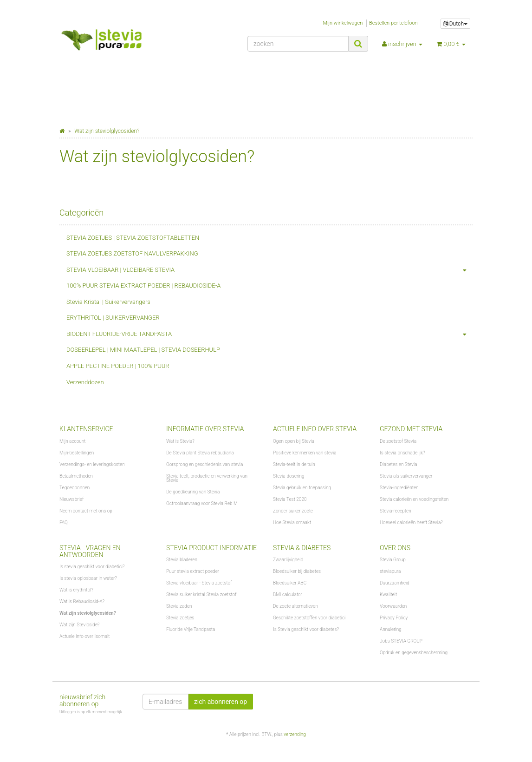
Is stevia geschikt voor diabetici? (92, 567)
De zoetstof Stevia (398, 441)
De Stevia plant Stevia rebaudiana (200, 453)
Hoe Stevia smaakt (292, 522)
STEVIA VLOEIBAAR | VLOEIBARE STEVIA (269, 270)
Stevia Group (393, 560)
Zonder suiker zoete (293, 511)
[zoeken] (298, 44)
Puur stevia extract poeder (193, 571)
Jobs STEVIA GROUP (401, 641)
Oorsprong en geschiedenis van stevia (204, 464)
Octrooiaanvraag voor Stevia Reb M (202, 503)
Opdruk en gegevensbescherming (414, 653)
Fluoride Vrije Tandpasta (191, 629)
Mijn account (73, 441)
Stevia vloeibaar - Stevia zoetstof (199, 583)
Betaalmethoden (76, 476)
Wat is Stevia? (180, 441)
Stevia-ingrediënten (399, 488)
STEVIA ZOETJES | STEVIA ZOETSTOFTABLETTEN (133, 238)
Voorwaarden (393, 606)
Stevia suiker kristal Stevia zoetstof (201, 594)
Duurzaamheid (395, 583)
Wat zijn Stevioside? (80, 625)
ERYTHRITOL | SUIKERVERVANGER (113, 318)
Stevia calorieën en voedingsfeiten (414, 499)
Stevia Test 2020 (290, 499)
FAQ (64, 522)
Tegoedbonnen (75, 488)
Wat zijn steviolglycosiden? (88, 613)
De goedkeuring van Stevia (193, 492)
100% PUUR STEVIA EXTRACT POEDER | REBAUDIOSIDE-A (143, 286)
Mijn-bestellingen (77, 453)
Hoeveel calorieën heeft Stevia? (411, 522)
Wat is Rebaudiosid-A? (82, 601)
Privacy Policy (394, 618)
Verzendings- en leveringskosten (92, 464)
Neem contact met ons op (86, 511)
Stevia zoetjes (180, 618)
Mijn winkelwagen (343, 23)
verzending (295, 734)
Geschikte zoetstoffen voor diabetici (309, 618)
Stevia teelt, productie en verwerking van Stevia (207, 478)
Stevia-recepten (396, 511)
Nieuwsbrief (71, 499)
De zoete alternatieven (295, 606)
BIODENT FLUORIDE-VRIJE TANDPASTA (269, 334)
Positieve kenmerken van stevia (305, 453)
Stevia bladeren (182, 560)
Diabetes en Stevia (399, 464)
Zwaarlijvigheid (288, 560)
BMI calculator (288, 594)
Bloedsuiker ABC (290, 583)
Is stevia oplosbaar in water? (88, 578)
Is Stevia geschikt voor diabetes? (306, 629)
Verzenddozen (85, 382)
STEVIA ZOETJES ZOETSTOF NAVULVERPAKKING (132, 253)
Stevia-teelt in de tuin (294, 464)
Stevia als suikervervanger (406, 476)
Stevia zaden (179, 606)
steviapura (390, 571)
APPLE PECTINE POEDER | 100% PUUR (118, 366)
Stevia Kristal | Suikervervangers (108, 302)
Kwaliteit (388, 594)
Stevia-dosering (289, 476)
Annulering (391, 629)
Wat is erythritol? (76, 590)
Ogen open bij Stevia (294, 441)
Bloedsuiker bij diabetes (297, 571)
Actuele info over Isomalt (85, 636)
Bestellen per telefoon (393, 23)
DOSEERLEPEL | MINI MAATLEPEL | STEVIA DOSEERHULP (143, 350)
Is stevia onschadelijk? (402, 453)
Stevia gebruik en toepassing (302, 488)
